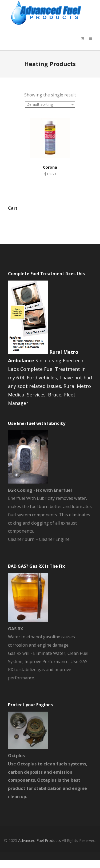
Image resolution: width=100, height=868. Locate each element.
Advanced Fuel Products (39, 840)
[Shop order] (50, 105)
